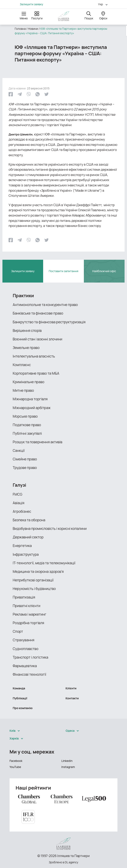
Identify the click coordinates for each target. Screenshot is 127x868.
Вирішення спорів (27, 331)
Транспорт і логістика (30, 657)
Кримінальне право (28, 382)
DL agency (72, 862)
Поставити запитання (63, 271)
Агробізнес (22, 511)
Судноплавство (25, 649)
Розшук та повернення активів (37, 442)
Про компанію (23, 708)
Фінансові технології (29, 674)
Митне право (23, 390)
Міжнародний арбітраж (32, 408)
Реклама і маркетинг (29, 614)
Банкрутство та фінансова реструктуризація (49, 322)
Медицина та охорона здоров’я (38, 572)
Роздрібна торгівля (28, 623)
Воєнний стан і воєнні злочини (37, 339)
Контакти (72, 698)
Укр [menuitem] (101, 4)
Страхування (23, 640)
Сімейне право (25, 459)
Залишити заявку (31, 4)
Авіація (18, 503)
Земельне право (26, 348)
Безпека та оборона (29, 520)
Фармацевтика (25, 666)
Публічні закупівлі (27, 433)
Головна (20, 29)
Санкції (19, 451)
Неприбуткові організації (33, 580)
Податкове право (27, 425)
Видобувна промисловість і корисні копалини (50, 529)
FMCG (17, 494)
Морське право (25, 416)
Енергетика (22, 546)
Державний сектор (28, 537)
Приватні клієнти (26, 606)
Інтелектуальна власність (34, 356)
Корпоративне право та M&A (36, 373)
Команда (19, 688)
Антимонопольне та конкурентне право (45, 305)
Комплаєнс (22, 365)
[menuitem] (101, 4)
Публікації (20, 698)
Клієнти (71, 688)
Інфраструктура (26, 554)
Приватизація (24, 597)
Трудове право (25, 468)
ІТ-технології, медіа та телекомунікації (44, 563)
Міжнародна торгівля (30, 399)
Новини (33, 29)
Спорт (18, 631)
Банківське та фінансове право (38, 313)
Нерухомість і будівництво (34, 589)
